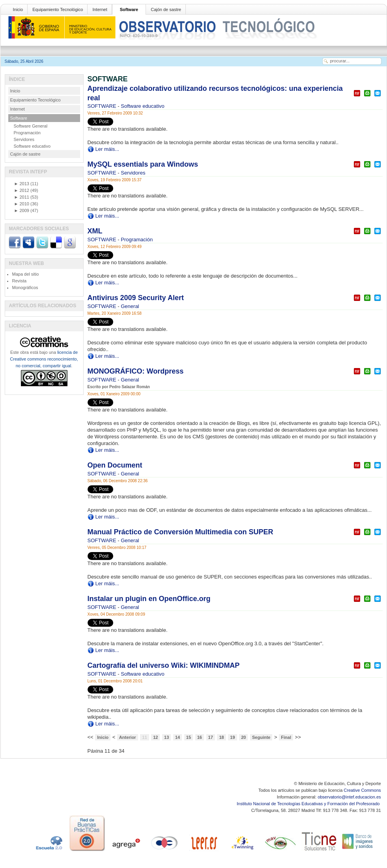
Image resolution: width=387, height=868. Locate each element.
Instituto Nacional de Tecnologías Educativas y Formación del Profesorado (309, 804)
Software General (31, 126)
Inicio (18, 9)
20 (243, 737)
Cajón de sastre (166, 9)
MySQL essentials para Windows (143, 164)
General (130, 306)
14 (178, 737)
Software (129, 9)
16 (200, 737)
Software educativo (143, 106)
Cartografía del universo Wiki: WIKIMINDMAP (164, 665)
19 (232, 737)
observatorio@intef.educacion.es (349, 797)
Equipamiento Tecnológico (58, 9)
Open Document (115, 465)
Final (286, 737)
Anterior (128, 737)
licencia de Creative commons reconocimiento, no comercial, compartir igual (44, 359)
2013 (22, 184)
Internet (100, 9)
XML (95, 231)
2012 (22, 190)
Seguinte (261, 737)
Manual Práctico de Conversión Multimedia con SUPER (180, 532)
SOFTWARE (103, 106)
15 (189, 737)
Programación (137, 240)
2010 (22, 204)
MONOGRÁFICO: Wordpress (136, 371)
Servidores (133, 173)
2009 (22, 210)
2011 (22, 197)
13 (166, 737)
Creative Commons (362, 790)
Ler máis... (107, 149)
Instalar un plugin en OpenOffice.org (149, 599)
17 (211, 737)
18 (221, 737)
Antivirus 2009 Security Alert (136, 298)
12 (155, 737)
